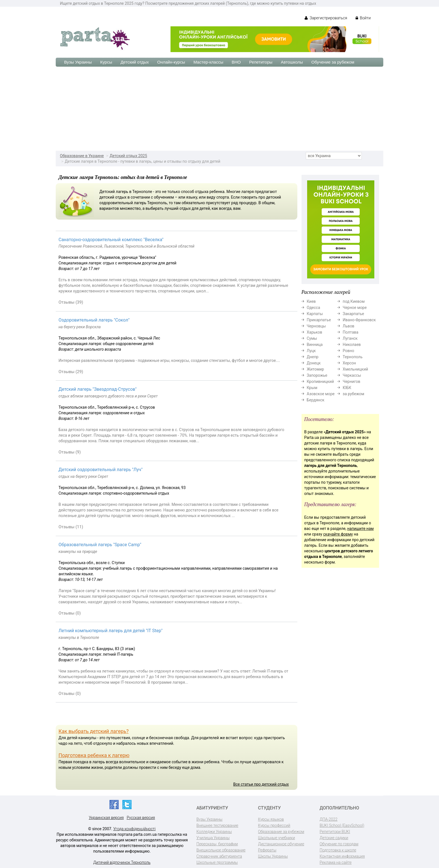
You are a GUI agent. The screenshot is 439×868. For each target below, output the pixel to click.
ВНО (236, 62)
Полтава (351, 332)
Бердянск (316, 400)
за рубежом (353, 394)
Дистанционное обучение (281, 844)
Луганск (350, 338)
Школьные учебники (277, 838)
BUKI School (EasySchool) (342, 825)
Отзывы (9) (70, 452)
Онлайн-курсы (171, 62)
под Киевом (354, 301)
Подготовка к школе (338, 850)
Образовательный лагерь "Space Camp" (100, 545)
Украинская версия (106, 818)
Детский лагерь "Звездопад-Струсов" (98, 389)
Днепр (313, 357)
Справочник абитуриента (219, 856)
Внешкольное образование (221, 850)
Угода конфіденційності (135, 829)
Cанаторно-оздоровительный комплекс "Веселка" (111, 240)
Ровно (348, 351)
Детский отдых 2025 (129, 156)
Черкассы (352, 375)
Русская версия (141, 818)
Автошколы (292, 62)
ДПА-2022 (329, 819)
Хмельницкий (355, 369)
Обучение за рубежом (333, 62)
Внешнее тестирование (218, 825)
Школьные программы (217, 862)
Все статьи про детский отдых (261, 784)
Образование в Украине (82, 156)
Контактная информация (342, 856)
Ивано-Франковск (359, 320)
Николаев (352, 345)
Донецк (314, 363)
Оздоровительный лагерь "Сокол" (94, 320)
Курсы (106, 62)
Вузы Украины (78, 62)
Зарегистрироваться (326, 18)
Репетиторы (261, 62)
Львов (349, 326)
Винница (315, 345)
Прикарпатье (319, 320)
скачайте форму (338, 534)
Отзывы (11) (71, 527)
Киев (311, 301)
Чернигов (352, 381)
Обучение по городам (339, 844)
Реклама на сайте (336, 862)
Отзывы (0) (70, 613)
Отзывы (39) (71, 302)
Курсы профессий (274, 825)
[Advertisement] (219, 109)
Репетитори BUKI (335, 832)
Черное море (355, 308)
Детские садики (334, 838)
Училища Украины (213, 838)
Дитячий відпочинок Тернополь (122, 862)
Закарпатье (353, 314)
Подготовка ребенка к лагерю (94, 755)
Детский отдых (135, 62)
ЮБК (347, 388)
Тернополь (353, 357)
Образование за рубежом (281, 832)
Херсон (349, 363)
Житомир (316, 369)
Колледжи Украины (214, 832)
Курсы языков (271, 819)
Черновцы (316, 326)
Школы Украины (273, 856)
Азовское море (321, 394)
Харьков (315, 332)
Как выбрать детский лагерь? (94, 731)
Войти (363, 18)
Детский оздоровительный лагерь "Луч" (101, 470)
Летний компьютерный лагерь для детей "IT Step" (111, 631)
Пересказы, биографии (217, 844)
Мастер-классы (208, 62)
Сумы (312, 338)
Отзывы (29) (71, 372)
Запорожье (317, 375)
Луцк (311, 351)
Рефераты (267, 850)
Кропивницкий (320, 381)
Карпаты (315, 314)
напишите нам (360, 529)
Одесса (314, 308)
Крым (312, 388)
